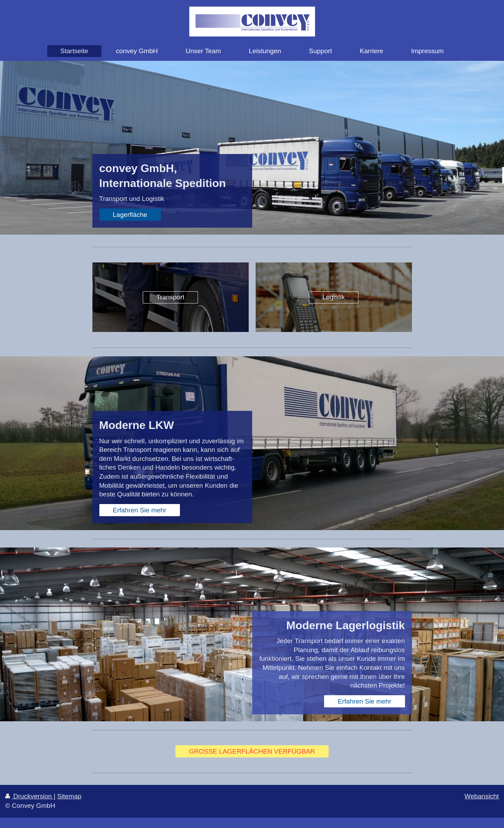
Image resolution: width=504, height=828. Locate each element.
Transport (170, 297)
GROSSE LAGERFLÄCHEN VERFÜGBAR (252, 751)
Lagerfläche (130, 215)
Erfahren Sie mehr (140, 510)
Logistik (333, 297)
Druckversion (29, 796)
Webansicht (482, 796)
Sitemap (69, 796)
